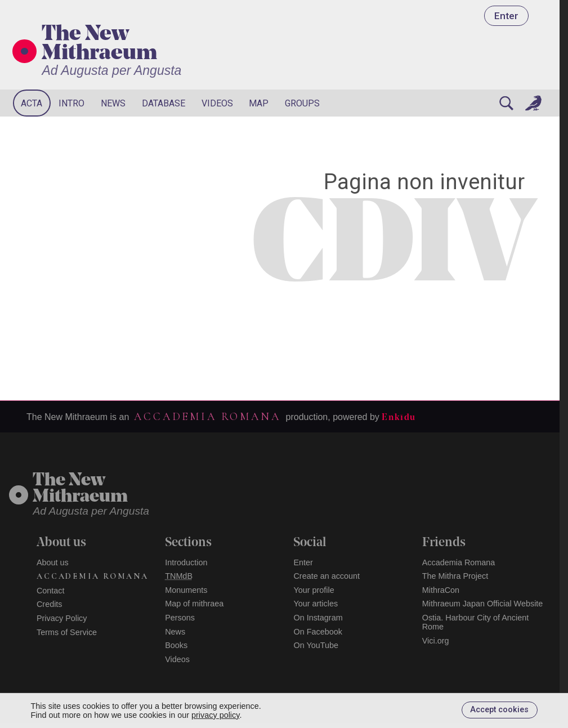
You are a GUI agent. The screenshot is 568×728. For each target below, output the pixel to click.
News (113, 103)
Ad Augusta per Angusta (111, 70)
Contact (51, 591)
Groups (302, 103)
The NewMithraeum (80, 489)
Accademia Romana (207, 417)
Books (176, 645)
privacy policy (215, 715)
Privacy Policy (62, 618)
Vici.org (436, 641)
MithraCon (441, 590)
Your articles (316, 604)
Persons (180, 618)
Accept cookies (499, 710)
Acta (32, 103)
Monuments (186, 590)
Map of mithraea (194, 604)
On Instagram (318, 618)
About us (53, 562)
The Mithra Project (455, 576)
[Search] (506, 103)
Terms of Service (67, 632)
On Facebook (317, 632)
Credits (50, 604)
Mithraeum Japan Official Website (483, 604)
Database (164, 103)
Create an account (327, 576)
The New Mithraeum (99, 44)
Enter (506, 16)
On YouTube (316, 645)
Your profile (314, 590)
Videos (217, 103)
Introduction (186, 562)
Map (259, 103)
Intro (71, 103)
